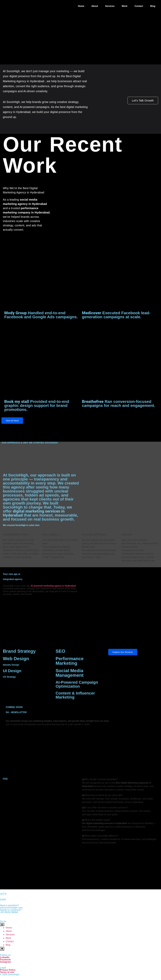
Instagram (5, 962)
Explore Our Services (123, 652)
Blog (153, 6)
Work (125, 6)
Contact (139, 6)
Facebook (5, 960)
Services (110, 6)
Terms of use (7, 972)
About (95, 6)
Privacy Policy (8, 970)
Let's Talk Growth (143, 101)
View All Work (12, 421)
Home (81, 6)
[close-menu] (2, 949)
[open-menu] (2, 924)
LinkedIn (5, 957)
